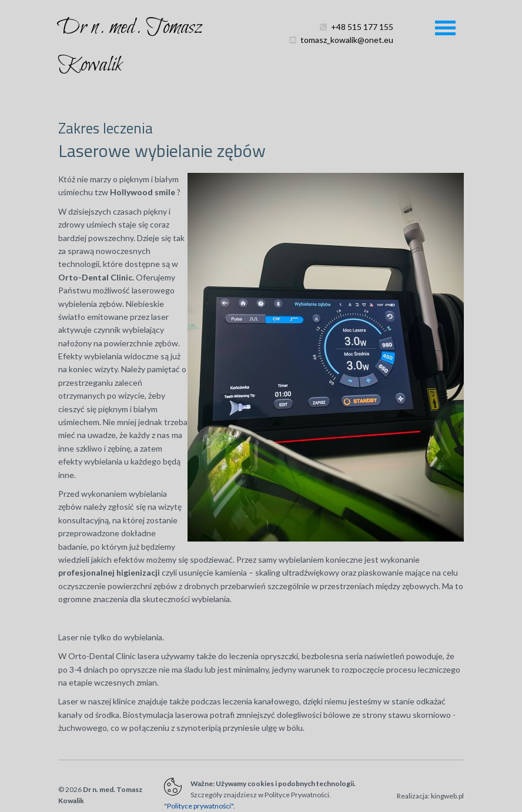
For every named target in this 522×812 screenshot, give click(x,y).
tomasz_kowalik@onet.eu (347, 51)
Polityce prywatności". (201, 806)
